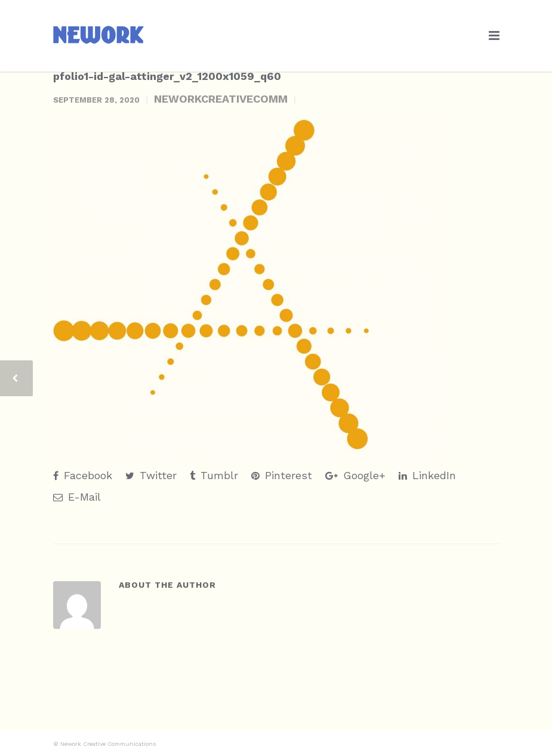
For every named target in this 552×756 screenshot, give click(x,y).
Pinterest (282, 475)
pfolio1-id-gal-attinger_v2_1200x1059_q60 (167, 76)
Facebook (83, 475)
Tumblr (214, 475)
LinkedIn (427, 475)
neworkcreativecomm (221, 99)
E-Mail (77, 497)
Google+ (355, 475)
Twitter (151, 475)
